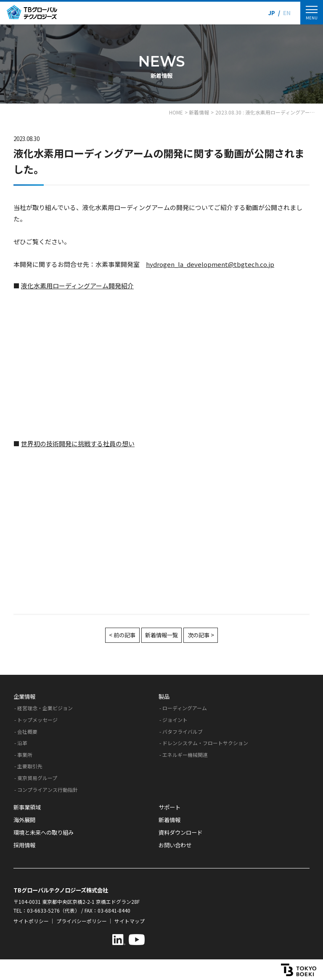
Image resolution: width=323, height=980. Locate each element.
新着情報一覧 (161, 635)
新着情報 (169, 820)
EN (287, 13)
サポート (169, 807)
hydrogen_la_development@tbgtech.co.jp (210, 264)
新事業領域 (27, 807)
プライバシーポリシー (82, 921)
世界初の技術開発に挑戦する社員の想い (78, 443)
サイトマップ (130, 921)
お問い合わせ (175, 845)
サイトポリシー (31, 921)
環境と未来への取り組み (44, 832)
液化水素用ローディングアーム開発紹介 (77, 286)
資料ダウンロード (180, 832)
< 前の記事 (122, 635)
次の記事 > (201, 635)
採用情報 (24, 845)
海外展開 (24, 820)
